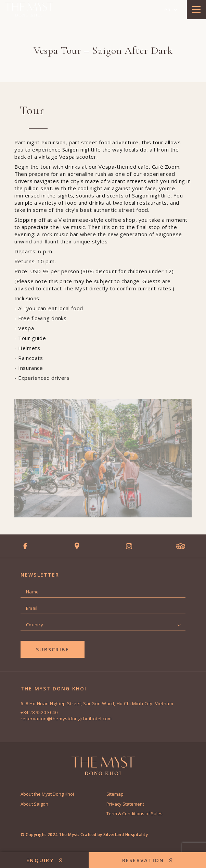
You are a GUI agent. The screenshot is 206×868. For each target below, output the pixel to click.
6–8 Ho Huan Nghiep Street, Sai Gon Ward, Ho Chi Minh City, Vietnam (97, 703)
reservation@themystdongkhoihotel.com (66, 719)
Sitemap (115, 794)
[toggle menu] (196, 10)
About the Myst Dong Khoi (47, 794)
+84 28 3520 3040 (39, 712)
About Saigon (34, 804)
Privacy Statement (125, 804)
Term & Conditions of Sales (134, 813)
